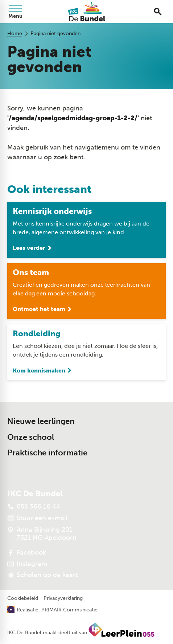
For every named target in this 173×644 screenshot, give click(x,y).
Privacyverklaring (63, 598)
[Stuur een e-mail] (37, 518)
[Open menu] (15, 12)
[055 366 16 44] (34, 506)
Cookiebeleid (23, 598)
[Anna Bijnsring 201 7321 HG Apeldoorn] (42, 534)
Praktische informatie (47, 453)
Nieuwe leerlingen (41, 421)
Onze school (31, 437)
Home (15, 33)
